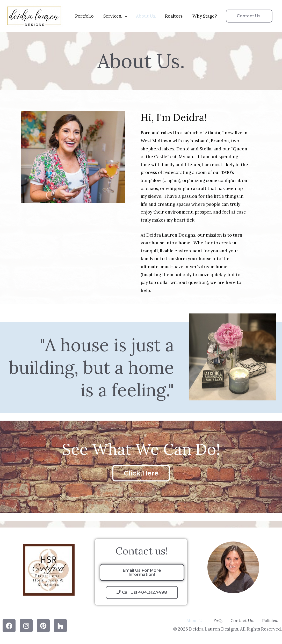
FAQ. (218, 620)
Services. (113, 16)
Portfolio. (85, 16)
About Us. (146, 16)
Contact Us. (242, 620)
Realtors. (174, 16)
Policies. (270, 620)
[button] (249, 16)
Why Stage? (205, 16)
